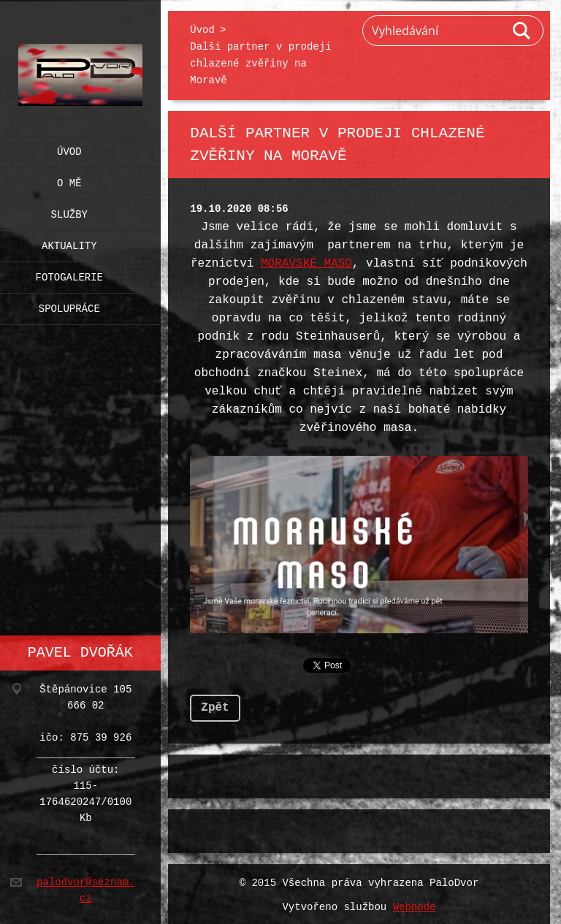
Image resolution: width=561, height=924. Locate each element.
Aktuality (69, 243)
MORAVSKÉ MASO (306, 264)
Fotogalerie (69, 274)
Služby (69, 211)
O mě (69, 180)
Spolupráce (69, 306)
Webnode (415, 905)
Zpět (215, 705)
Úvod (69, 149)
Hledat (522, 31)
